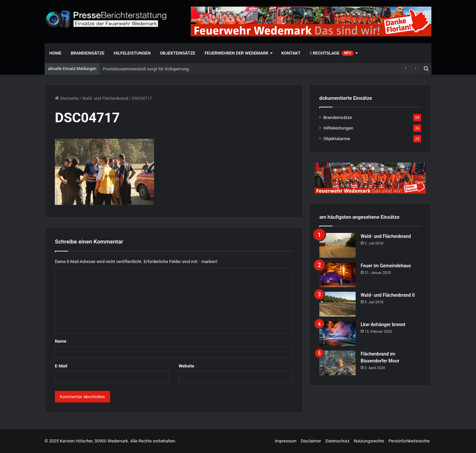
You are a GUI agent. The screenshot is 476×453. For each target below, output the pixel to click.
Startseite (67, 98)
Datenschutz (337, 441)
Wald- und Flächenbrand (105, 98)
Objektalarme (337, 138)
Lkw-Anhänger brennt (383, 324)
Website (186, 366)
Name (60, 341)
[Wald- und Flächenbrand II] (337, 304)
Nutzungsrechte (369, 441)
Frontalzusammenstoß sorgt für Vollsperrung (146, 69)
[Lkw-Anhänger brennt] (337, 334)
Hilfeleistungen (132, 53)
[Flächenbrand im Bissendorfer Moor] (337, 363)
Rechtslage (332, 53)
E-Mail (61, 366)
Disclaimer (311, 441)
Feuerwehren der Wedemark (237, 53)
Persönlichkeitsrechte (409, 441)
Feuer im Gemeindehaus (386, 266)
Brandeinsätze (88, 53)
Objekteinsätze (178, 53)
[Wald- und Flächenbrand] (337, 245)
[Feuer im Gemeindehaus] (337, 275)
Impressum (285, 441)
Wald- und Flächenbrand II (388, 295)
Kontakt (291, 53)
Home (55, 53)
